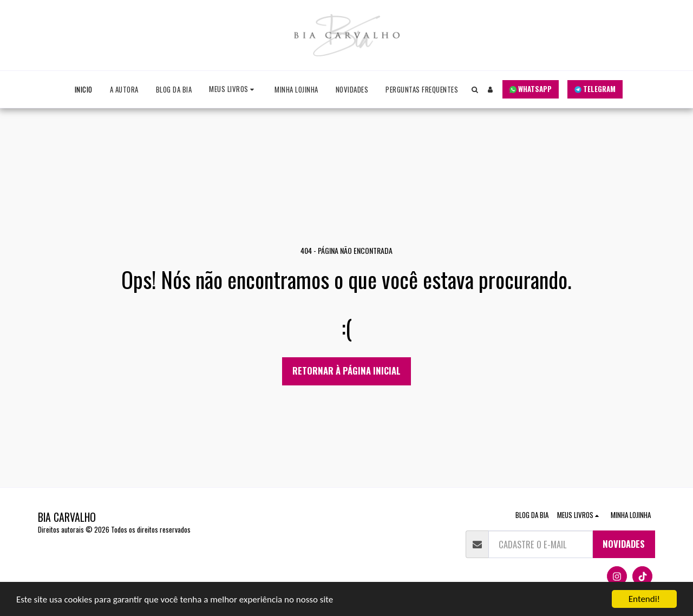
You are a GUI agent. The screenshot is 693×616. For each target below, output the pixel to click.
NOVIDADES (624, 544)
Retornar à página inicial (346, 371)
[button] (233, 90)
